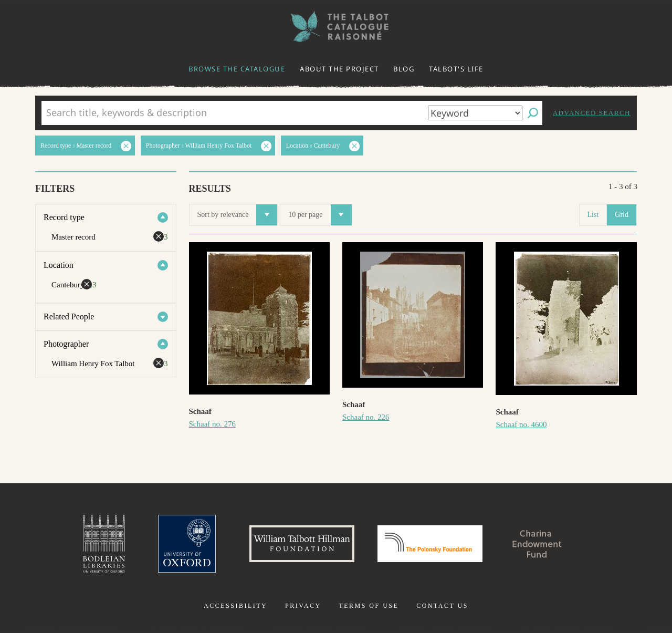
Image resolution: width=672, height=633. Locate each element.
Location (59, 265)
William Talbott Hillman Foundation (302, 544)
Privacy (303, 606)
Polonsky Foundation (430, 544)
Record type (64, 217)
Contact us (442, 606)
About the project (339, 69)
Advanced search (592, 113)
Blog (404, 69)
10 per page (320, 215)
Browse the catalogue (237, 69)
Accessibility (235, 606)
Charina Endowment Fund (537, 544)
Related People (69, 316)
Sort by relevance (238, 215)
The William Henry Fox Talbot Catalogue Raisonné (336, 27)
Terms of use (369, 606)
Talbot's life (456, 69)
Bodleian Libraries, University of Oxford (104, 544)
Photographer (66, 344)
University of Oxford (187, 544)
